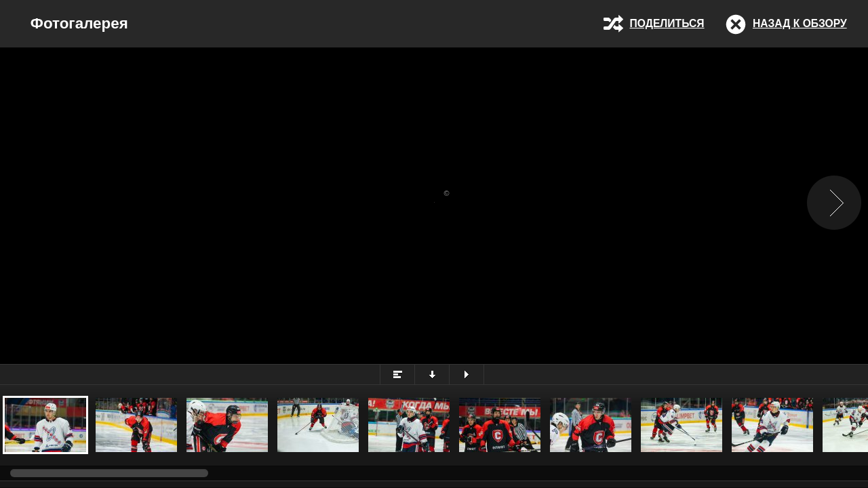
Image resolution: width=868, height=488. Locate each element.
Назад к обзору (800, 23)
